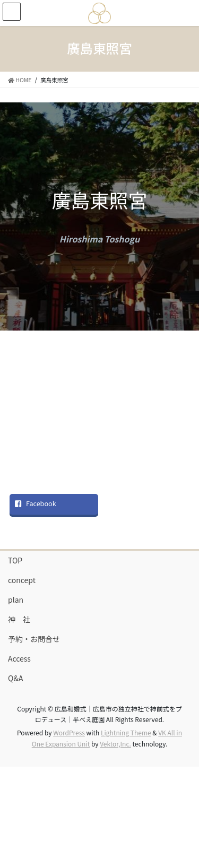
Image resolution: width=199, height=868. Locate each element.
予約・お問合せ (34, 639)
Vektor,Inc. (115, 744)
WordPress (69, 732)
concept (22, 580)
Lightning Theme (126, 732)
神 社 (19, 619)
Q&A (15, 678)
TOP (15, 560)
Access (19, 658)
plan (16, 600)
